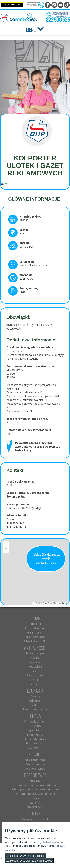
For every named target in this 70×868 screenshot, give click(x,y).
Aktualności (35, 648)
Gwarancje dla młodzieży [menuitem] (35, 739)
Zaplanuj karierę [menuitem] (35, 730)
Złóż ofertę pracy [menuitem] (35, 798)
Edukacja (35, 690)
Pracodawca (35, 775)
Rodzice (35, 754)
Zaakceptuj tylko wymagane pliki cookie (29, 861)
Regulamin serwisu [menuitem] (35, 632)
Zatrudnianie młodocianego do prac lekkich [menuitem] (35, 794)
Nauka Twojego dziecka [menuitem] (35, 760)
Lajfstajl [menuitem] (35, 671)
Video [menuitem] (35, 680)
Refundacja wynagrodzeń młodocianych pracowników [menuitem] (35, 789)
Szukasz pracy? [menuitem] (35, 726)
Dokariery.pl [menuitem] (35, 624)
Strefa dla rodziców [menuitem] (35, 675)
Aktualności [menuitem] (35, 781)
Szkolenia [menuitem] (35, 705)
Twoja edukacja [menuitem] (35, 666)
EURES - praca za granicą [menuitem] (35, 743)
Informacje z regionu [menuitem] (35, 653)
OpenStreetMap (50, 603)
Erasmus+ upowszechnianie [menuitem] (35, 709)
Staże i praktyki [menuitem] (35, 803)
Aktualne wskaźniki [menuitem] (35, 748)
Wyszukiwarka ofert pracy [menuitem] (35, 721)
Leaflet (36, 603)
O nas (35, 618)
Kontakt (35, 813)
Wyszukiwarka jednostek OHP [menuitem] (35, 819)
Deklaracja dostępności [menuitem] (35, 637)
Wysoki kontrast (12, 5)
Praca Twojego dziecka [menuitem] (35, 764)
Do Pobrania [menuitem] (35, 684)
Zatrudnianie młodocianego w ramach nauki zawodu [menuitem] (35, 785)
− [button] (6, 550)
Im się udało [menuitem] (35, 658)
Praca (35, 716)
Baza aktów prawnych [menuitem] (35, 807)
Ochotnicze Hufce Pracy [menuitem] (35, 628)
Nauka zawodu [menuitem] (35, 700)
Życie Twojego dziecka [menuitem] (35, 769)
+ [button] (6, 544)
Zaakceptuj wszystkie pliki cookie (25, 856)
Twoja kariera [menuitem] (35, 662)
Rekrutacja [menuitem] (35, 696)
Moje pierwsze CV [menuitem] (35, 735)
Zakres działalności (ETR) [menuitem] (35, 641)
